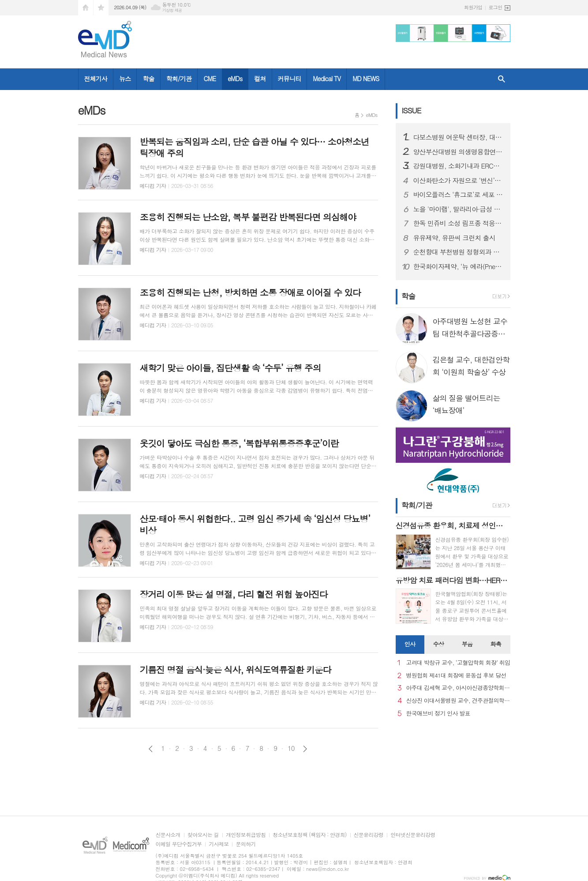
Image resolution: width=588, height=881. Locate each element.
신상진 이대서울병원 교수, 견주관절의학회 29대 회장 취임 (458, 701)
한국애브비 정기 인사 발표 (438, 714)
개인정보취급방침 (246, 835)
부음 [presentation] (467, 644)
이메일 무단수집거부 (179, 844)
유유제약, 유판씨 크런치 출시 (454, 238)
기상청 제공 (172, 10)
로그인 (495, 7)
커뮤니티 (290, 79)
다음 (305, 749)
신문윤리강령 (369, 835)
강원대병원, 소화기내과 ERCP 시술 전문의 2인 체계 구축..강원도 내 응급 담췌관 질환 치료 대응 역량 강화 (458, 166)
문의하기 (245, 844)
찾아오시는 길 (203, 835)
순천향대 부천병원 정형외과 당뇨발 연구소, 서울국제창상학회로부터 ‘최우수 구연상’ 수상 (458, 252)
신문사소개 (168, 835)
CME (210, 79)
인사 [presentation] (410, 644)
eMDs (235, 79)
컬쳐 (260, 79)
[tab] (410, 645)
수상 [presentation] (438, 644)
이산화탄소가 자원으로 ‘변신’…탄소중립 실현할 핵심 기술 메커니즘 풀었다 (458, 180)
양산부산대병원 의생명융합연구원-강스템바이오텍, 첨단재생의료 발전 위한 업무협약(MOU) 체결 (458, 152)
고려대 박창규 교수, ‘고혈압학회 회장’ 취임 (458, 663)
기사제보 (219, 844)
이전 (151, 749)
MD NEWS (366, 79)
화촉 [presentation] (496, 644)
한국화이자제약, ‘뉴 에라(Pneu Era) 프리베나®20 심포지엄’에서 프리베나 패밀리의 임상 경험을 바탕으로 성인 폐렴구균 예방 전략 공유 (458, 266)
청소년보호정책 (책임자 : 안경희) (309, 835)
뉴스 (125, 79)
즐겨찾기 (101, 8)
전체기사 (96, 79)
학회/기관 (179, 79)
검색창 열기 (502, 79)
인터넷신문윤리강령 (413, 835)
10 (291, 748)
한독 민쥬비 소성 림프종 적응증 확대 (458, 223)
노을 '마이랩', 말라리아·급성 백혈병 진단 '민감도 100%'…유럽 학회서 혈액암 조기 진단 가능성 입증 (458, 209)
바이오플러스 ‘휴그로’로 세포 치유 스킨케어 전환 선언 (458, 195)
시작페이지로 (86, 8)
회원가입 (473, 7)
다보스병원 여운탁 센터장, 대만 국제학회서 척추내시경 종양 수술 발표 (458, 137)
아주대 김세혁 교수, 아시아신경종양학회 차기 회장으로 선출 (458, 688)
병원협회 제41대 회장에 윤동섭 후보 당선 (456, 676)
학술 (148, 79)
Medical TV (327, 79)
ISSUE (412, 110)
